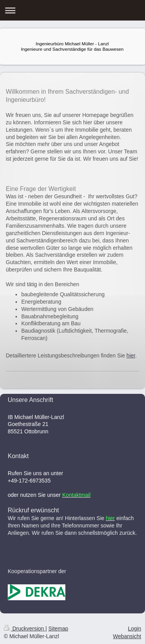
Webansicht (127, 636)
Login (135, 629)
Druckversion (25, 629)
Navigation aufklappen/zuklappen (72, 10)
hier (131, 355)
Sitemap (58, 629)
